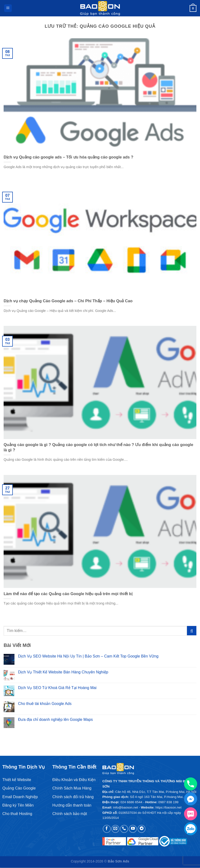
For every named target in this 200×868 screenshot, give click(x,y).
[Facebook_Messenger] (191, 799)
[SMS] (191, 814)
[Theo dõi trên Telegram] (141, 829)
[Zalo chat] (191, 829)
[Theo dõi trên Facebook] (107, 829)
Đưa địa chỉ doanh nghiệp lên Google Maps (55, 720)
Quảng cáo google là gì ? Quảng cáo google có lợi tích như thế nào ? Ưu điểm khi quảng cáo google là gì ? (98, 447)
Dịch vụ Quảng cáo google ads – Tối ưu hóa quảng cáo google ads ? (69, 157)
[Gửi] (192, 631)
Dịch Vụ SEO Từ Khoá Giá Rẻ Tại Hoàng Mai (57, 688)
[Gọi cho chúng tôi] (124, 829)
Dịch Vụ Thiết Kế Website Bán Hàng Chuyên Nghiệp (63, 672)
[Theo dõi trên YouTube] (133, 829)
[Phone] (191, 784)
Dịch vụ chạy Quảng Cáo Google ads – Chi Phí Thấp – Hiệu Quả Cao (68, 301)
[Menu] (8, 8)
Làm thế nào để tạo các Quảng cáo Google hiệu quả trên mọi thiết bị (68, 594)
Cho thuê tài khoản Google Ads (45, 704)
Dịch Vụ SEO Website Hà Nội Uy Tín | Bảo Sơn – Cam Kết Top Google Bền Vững (88, 656)
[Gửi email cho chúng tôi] (115, 829)
